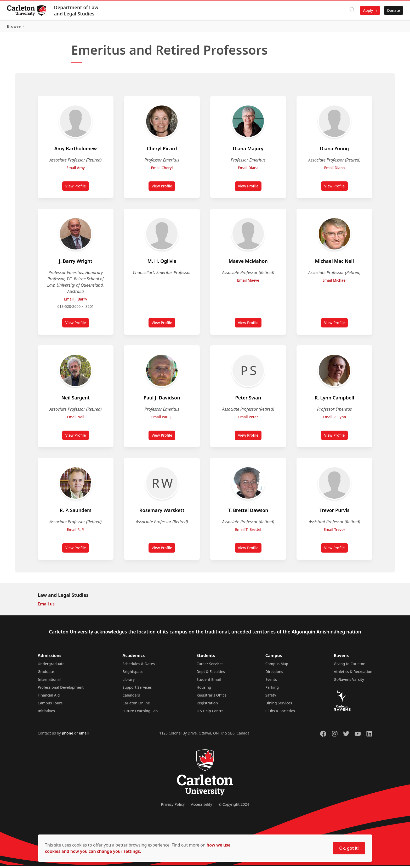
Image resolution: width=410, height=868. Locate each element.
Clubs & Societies (280, 713)
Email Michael (334, 283)
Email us (46, 606)
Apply (367, 10)
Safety (271, 697)
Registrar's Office (212, 697)
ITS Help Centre (210, 713)
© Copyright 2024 (234, 807)
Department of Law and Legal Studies (78, 10)
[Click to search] (351, 10)
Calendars (131, 697)
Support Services (137, 690)
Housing (204, 690)
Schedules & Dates (139, 666)
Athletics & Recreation (353, 674)
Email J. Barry (76, 301)
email (84, 735)
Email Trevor (335, 532)
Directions (274, 674)
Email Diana (248, 170)
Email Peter (248, 419)
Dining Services (279, 705)
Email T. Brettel (248, 532)
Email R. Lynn (335, 419)
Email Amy (76, 170)
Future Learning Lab (140, 713)
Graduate (46, 674)
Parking (272, 690)
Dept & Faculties (211, 674)
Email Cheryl (162, 170)
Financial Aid (49, 697)
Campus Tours (50, 705)
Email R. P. (75, 532)
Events (271, 682)
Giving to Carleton (350, 666)
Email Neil (76, 419)
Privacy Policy (173, 807)
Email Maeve (248, 283)
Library (129, 682)
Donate (392, 10)
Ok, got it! (349, 848)
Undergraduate (51, 666)
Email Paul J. (162, 419)
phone (68, 735)
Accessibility (201, 807)
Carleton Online (136, 705)
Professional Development (61, 690)
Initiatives (46, 713)
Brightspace (133, 674)
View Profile (77, 190)
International (49, 682)
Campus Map (277, 666)
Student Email (209, 682)
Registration (207, 705)
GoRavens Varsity (349, 682)
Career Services (210, 666)
